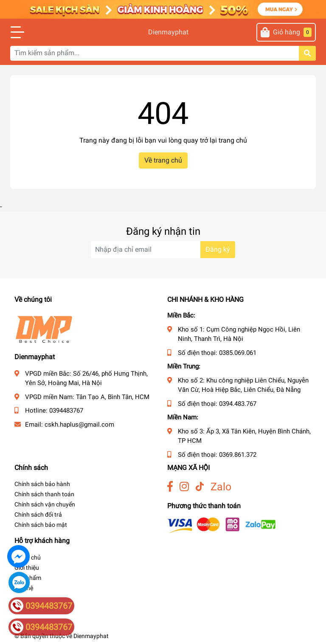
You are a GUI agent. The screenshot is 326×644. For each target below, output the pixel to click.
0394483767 (66, 411)
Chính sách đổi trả (38, 515)
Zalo (221, 487)
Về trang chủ (163, 160)
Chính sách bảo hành (42, 484)
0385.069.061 (238, 353)
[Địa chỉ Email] (163, 250)
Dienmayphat (163, 32)
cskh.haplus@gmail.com (79, 425)
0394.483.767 (238, 404)
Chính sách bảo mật (41, 525)
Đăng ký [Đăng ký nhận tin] (218, 249)
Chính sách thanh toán (44, 494)
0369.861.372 (238, 455)
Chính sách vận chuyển (45, 504)
